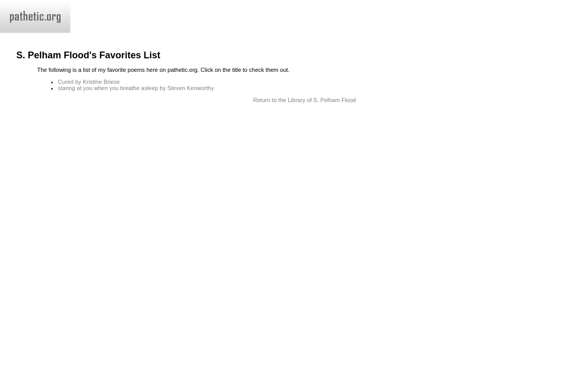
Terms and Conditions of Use (294, 121)
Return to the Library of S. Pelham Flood (305, 100)
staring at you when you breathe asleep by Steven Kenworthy (136, 88)
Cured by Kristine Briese (89, 82)
